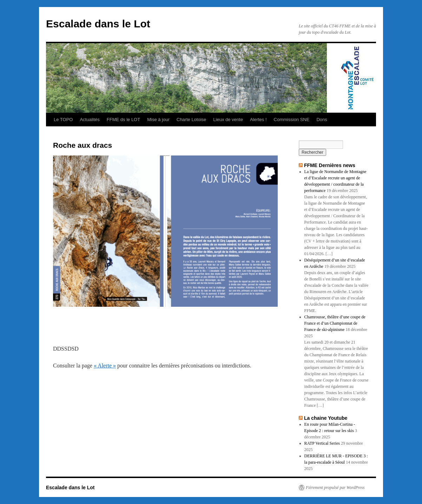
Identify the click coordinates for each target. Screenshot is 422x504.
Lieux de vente (228, 120)
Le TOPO (63, 120)
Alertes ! (258, 120)
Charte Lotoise (192, 120)
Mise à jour (158, 120)
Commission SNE (292, 120)
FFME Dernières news (330, 165)
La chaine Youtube (326, 418)
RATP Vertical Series (322, 443)
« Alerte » (105, 366)
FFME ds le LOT (123, 120)
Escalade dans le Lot (98, 24)
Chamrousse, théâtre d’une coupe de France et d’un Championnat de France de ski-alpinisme (335, 323)
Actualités (90, 120)
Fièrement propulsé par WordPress (335, 488)
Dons (322, 120)
